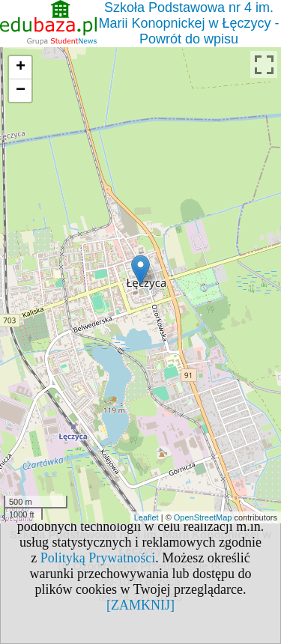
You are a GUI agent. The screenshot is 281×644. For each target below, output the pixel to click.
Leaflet (146, 517)
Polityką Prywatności (98, 558)
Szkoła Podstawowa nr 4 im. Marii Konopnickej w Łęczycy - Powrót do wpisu (188, 23)
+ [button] (21, 67)
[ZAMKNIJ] (140, 605)
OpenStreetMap (203, 517)
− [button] (21, 91)
